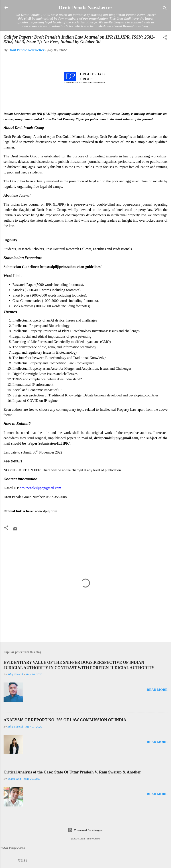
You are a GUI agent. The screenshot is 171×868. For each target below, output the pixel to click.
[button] (165, 38)
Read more (157, 690)
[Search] (165, 9)
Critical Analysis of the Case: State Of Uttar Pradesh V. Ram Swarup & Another (72, 772)
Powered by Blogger (86, 830)
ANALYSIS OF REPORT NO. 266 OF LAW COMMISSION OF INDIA (65, 720)
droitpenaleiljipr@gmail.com (41, 488)
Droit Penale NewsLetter (86, 7)
